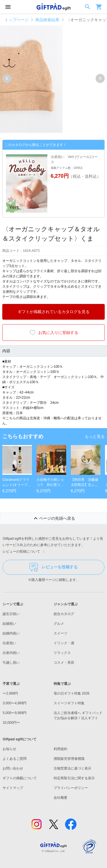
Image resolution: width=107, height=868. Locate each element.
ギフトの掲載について (20, 778)
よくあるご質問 (15, 759)
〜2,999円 (10, 693)
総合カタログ (64, 614)
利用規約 (60, 749)
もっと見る (95, 436)
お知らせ (9, 749)
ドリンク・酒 (64, 643)
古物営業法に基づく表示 (72, 768)
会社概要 (60, 798)
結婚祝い (9, 624)
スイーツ (60, 633)
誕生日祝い (11, 614)
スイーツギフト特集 (69, 703)
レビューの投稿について (25, 552)
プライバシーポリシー (71, 788)
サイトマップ (13, 788)
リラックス (62, 653)
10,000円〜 (11, 723)
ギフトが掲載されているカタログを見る (54, 312)
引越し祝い (11, 663)
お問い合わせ (13, 768)
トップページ (17, 20)
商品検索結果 (47, 20)
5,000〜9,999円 (15, 713)
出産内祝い (11, 653)
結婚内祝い (11, 633)
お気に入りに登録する (54, 333)
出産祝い (9, 643)
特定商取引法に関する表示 (74, 778)
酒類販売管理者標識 (69, 759)
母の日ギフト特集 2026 (72, 693)
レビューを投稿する (53, 567)
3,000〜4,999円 (15, 703)
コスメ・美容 (64, 663)
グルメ (59, 624)
